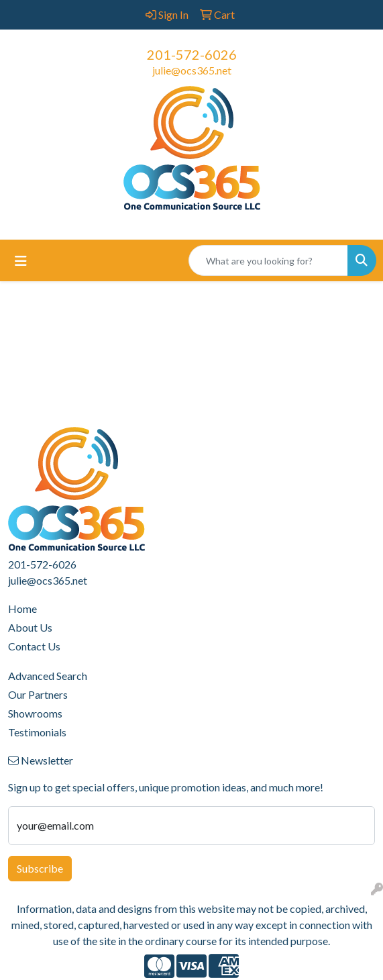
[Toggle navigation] (21, 261)
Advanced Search (48, 676)
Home (22, 608)
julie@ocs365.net (192, 70)
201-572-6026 (192, 54)
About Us (30, 627)
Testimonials (37, 732)
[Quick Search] (268, 260)
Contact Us (34, 646)
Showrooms (35, 713)
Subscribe (40, 868)
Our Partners (38, 694)
